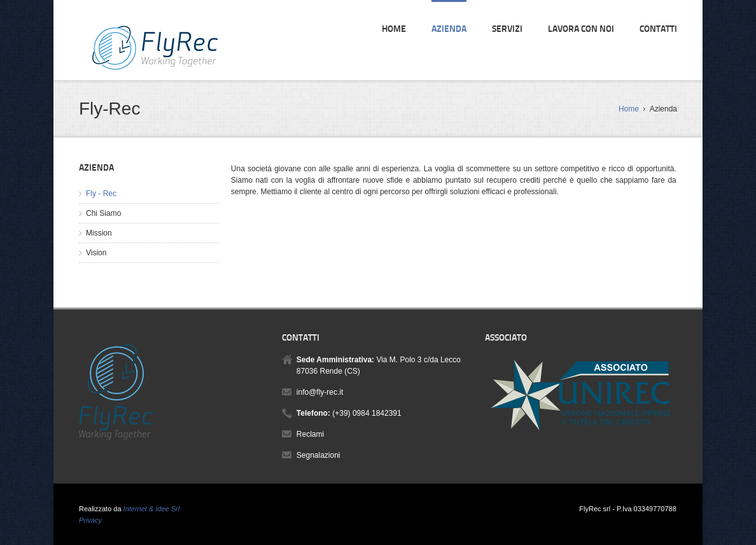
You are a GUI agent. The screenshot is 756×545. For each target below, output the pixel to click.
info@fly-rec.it (320, 392)
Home (394, 30)
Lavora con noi (581, 30)
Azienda (449, 30)
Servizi (507, 30)
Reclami (310, 434)
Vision (96, 253)
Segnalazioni (318, 455)
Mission (99, 233)
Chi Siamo (103, 213)
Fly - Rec (101, 194)
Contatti (658, 30)
